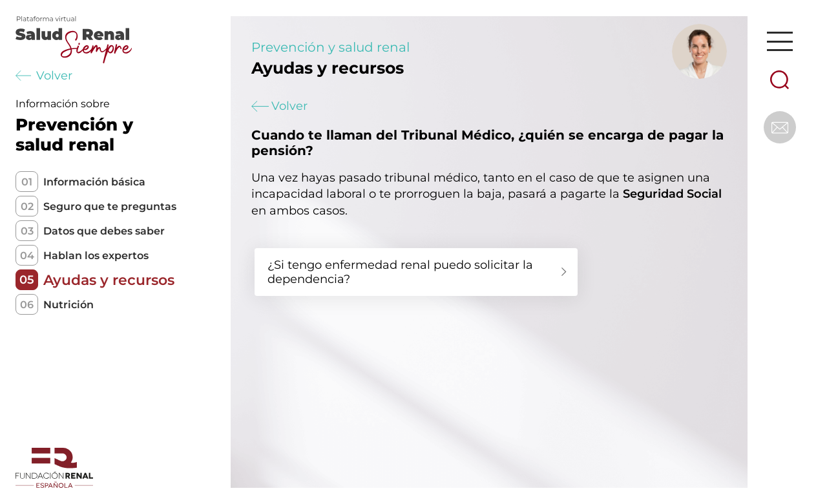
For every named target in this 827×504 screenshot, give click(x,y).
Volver (44, 76)
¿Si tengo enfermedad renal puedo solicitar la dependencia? (400, 272)
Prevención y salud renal (330, 47)
